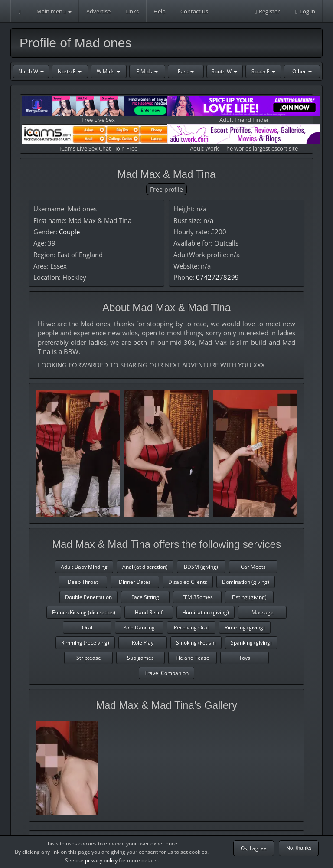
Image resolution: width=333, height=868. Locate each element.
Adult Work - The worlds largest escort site (244, 138)
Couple (69, 232)
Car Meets (253, 567)
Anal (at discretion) (145, 567)
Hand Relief (149, 612)
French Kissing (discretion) (84, 612)
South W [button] (224, 71)
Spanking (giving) (251, 643)
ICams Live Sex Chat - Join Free (98, 138)
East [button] (186, 71)
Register (267, 11)
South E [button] (263, 71)
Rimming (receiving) (85, 643)
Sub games (140, 658)
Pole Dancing (139, 627)
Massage (263, 612)
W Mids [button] (108, 71)
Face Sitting (145, 597)
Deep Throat (83, 582)
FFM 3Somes (198, 597)
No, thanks (299, 848)
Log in (305, 11)
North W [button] (31, 71)
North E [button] (70, 71)
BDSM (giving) (201, 567)
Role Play (143, 643)
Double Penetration (88, 597)
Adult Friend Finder (244, 110)
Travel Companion (166, 673)
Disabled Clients (188, 582)
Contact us (194, 11)
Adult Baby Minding (84, 567)
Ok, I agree (254, 848)
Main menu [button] (54, 11)
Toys (245, 658)
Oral (87, 627)
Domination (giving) (246, 582)
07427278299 (217, 277)
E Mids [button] (147, 71)
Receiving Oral (191, 627)
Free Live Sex (98, 110)
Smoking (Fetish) (196, 643)
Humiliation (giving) (206, 612)
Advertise (98, 11)
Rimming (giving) (245, 627)
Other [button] (302, 71)
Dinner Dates (135, 582)
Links (132, 11)
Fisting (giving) (249, 597)
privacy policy (101, 860)
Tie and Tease (193, 658)
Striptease (89, 658)
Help (160, 11)
